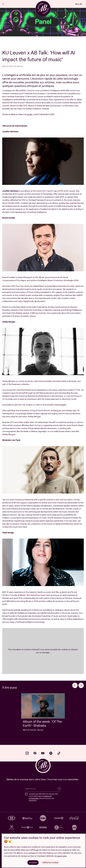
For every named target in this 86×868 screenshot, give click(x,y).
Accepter (33, 862)
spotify (51, 753)
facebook (35, 753)
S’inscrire (59, 789)
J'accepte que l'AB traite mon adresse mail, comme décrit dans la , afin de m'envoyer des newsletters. (43, 797)
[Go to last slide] (75, 685)
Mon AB (79, 4)
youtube (43, 753)
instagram (27, 753)
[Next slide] (81, 685)
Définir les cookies (50, 862)
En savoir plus (61, 856)
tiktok (59, 753)
